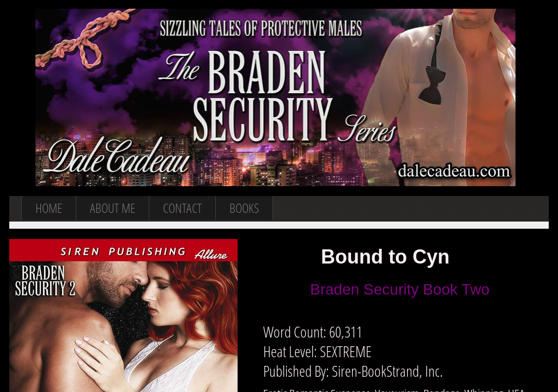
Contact (182, 208)
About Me (113, 208)
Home (49, 208)
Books (244, 208)
